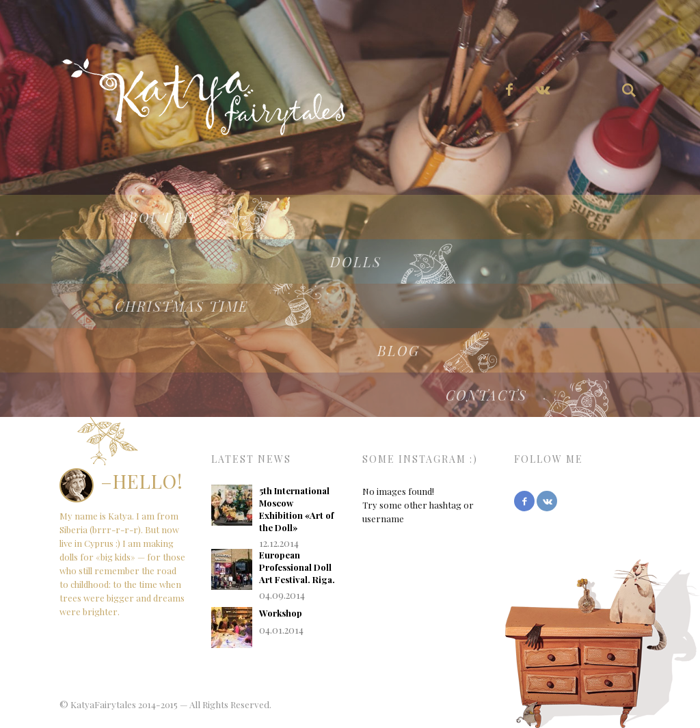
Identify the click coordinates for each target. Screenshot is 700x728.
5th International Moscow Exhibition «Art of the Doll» (296, 509)
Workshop (281, 613)
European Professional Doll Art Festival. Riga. (297, 567)
